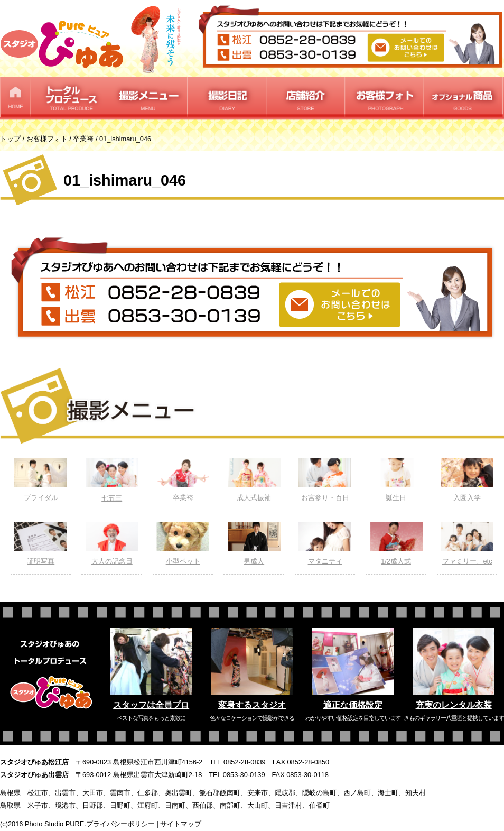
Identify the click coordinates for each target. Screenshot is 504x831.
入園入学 (467, 480)
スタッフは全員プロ (151, 705)
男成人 (254, 543)
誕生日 (396, 480)
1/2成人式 (396, 543)
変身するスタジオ (252, 705)
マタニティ (325, 543)
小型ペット (183, 543)
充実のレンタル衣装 (454, 705)
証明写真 (41, 543)
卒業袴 (183, 480)
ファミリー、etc (467, 543)
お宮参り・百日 (325, 480)
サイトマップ (181, 824)
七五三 (112, 480)
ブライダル (41, 480)
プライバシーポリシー (120, 824)
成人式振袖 (254, 480)
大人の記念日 (112, 543)
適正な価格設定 (353, 705)
